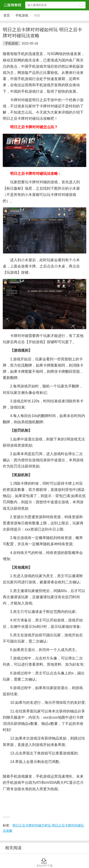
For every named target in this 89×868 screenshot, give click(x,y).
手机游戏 (22, 15)
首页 (7, 15)
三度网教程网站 (12, 5)
